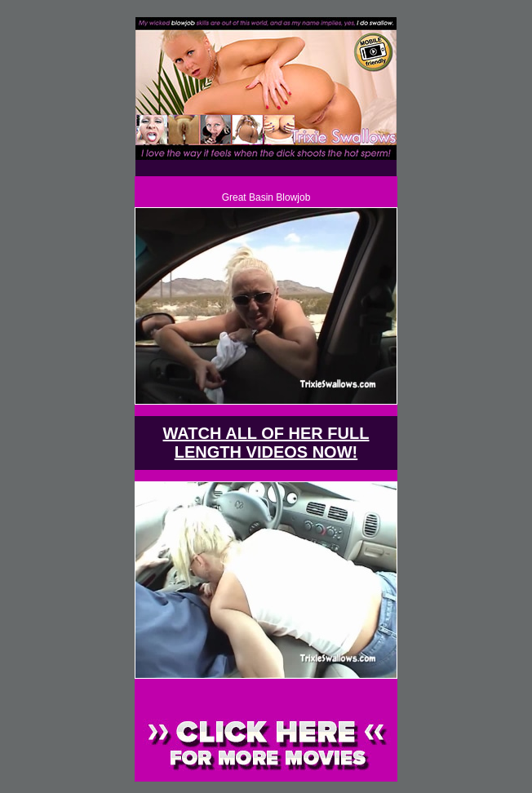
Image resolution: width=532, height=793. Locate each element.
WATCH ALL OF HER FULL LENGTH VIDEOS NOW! (266, 443)
